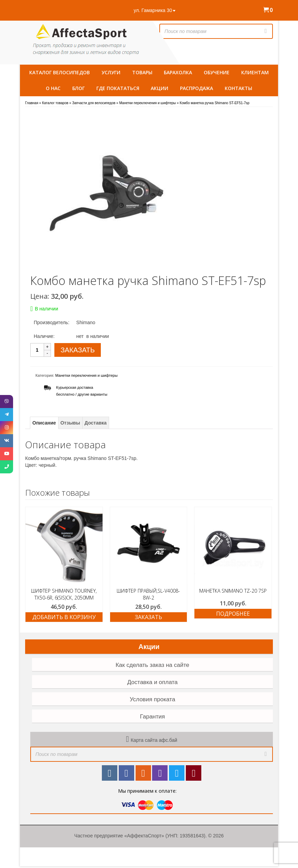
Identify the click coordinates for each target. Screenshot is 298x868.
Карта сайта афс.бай (154, 740)
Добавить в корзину (64, 617)
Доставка (96, 423)
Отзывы (70, 423)
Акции (149, 647)
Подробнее (233, 614)
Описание (44, 423)
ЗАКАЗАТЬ (78, 350)
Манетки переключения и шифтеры (87, 375)
